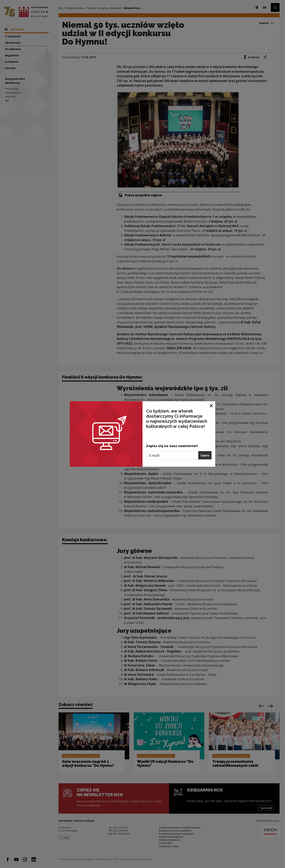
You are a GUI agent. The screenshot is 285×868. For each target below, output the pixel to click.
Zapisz (205, 455)
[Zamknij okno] (211, 405)
